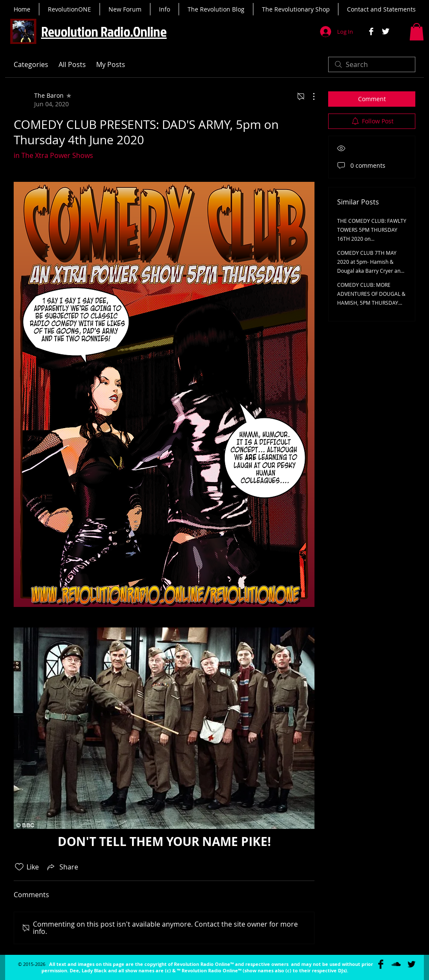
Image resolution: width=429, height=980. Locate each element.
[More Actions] (309, 96)
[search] (372, 64)
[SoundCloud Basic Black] (396, 964)
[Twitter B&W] (386, 31)
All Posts (72, 64)
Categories (31, 64)
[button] (417, 32)
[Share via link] (62, 867)
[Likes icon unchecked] (19, 867)
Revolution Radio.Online (104, 31)
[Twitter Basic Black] (411, 964)
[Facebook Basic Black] (381, 964)
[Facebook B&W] (371, 31)
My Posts (111, 64)
